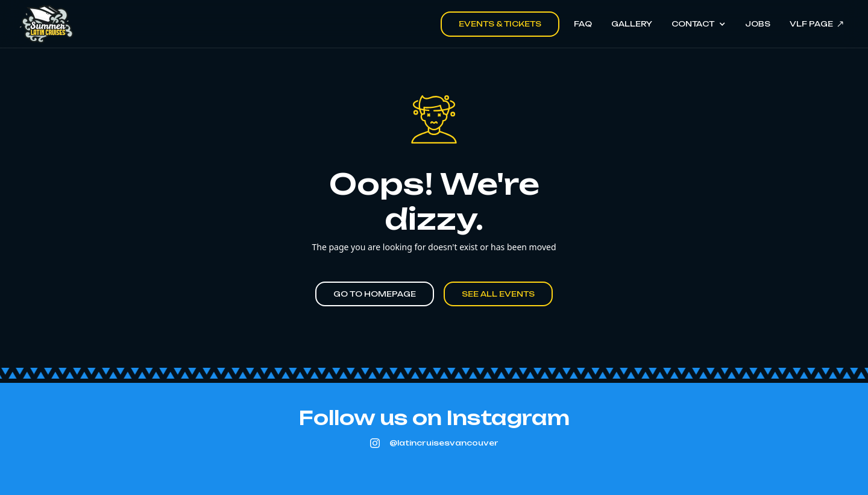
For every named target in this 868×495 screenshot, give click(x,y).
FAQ (583, 24)
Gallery (632, 24)
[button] (698, 24)
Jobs (758, 24)
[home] (46, 24)
